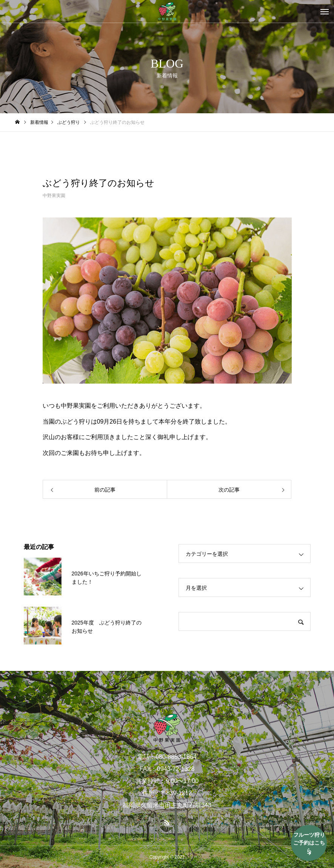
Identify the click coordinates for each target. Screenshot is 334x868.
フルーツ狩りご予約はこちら (309, 843)
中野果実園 (54, 196)
